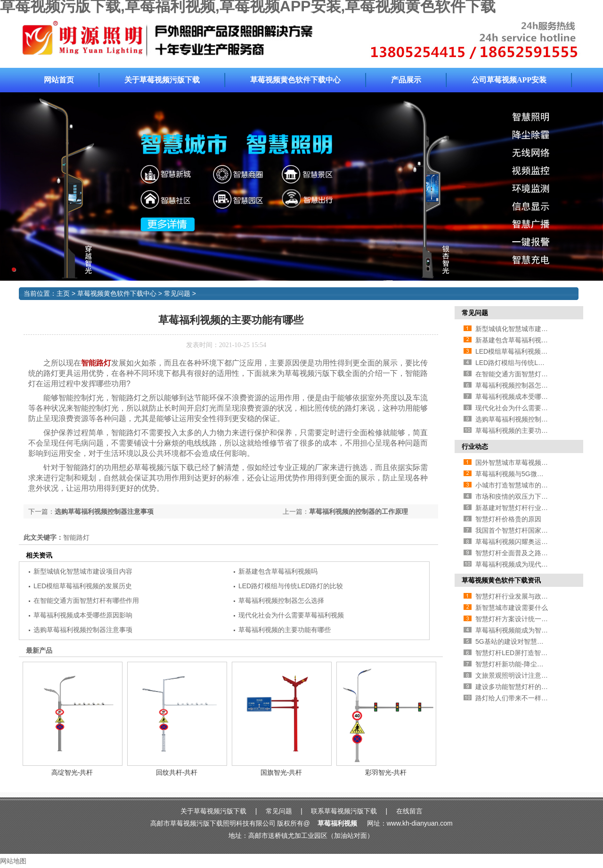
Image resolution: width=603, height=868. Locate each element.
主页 (63, 293)
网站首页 (59, 80)
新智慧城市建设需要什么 (512, 608)
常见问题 (177, 293)
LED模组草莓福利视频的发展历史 (83, 586)
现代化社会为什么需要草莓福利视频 (291, 615)
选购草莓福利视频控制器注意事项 (104, 511)
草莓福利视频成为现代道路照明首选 (528, 564)
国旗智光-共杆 (281, 772)
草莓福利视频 (337, 823)
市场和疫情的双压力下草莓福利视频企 (531, 496)
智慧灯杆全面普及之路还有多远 (522, 553)
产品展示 (406, 80)
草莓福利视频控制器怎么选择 (281, 600)
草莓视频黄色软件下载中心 (295, 80)
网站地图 (13, 861)
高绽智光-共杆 (72, 772)
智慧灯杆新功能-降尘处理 (513, 664)
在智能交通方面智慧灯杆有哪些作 (525, 374)
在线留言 (409, 811)
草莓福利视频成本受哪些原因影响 (83, 615)
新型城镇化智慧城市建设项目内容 (83, 571)
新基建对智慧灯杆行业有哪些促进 (525, 508)
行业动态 (475, 446)
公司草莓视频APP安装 (509, 80)
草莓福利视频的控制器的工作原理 (359, 511)
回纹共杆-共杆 (177, 772)
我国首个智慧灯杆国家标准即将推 (525, 530)
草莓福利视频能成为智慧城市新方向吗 (531, 630)
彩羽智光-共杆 (386, 772)
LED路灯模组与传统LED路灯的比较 (291, 586)
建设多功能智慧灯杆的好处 (515, 687)
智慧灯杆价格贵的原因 (508, 519)
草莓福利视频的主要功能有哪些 (285, 630)
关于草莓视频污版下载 (162, 80)
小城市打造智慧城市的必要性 (518, 485)
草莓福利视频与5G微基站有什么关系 (529, 474)
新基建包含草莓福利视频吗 (278, 571)
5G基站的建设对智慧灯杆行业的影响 (529, 641)
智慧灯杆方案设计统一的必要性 (522, 619)
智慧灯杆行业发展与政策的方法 (522, 596)
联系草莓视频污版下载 (344, 811)
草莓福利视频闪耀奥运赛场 (515, 542)
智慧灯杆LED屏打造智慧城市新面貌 (528, 653)
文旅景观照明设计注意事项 (515, 675)
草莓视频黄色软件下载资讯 (501, 580)
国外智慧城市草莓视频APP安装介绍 (528, 462)
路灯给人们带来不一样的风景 (518, 698)
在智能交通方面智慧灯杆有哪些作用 (86, 600)
